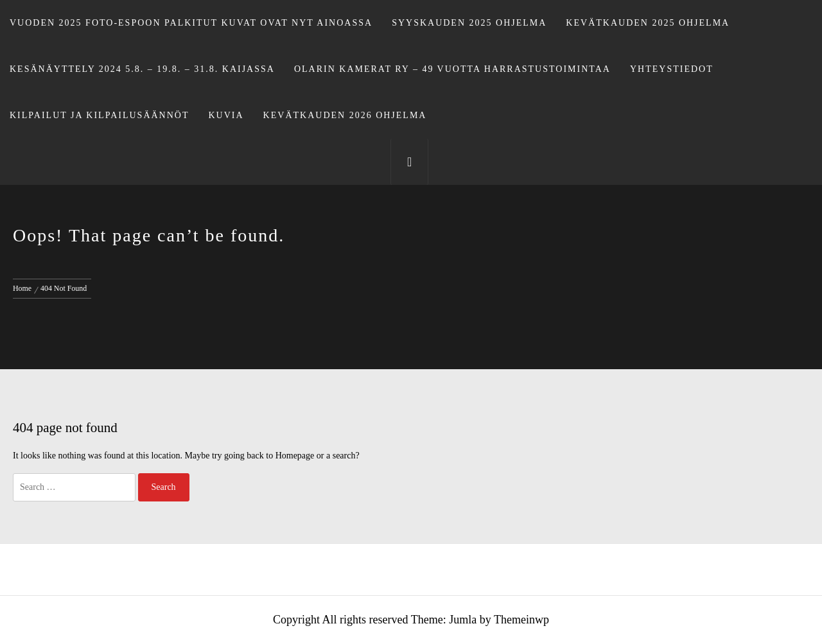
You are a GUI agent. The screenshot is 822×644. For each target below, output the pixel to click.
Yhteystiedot (672, 69)
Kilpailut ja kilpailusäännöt (100, 115)
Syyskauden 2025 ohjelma (469, 23)
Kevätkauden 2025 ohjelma (648, 23)
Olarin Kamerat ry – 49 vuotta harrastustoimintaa (452, 69)
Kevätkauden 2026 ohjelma (345, 115)
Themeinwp (521, 620)
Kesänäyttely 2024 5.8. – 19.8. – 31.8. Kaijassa (142, 69)
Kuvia (226, 115)
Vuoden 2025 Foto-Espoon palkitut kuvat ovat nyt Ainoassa (191, 23)
